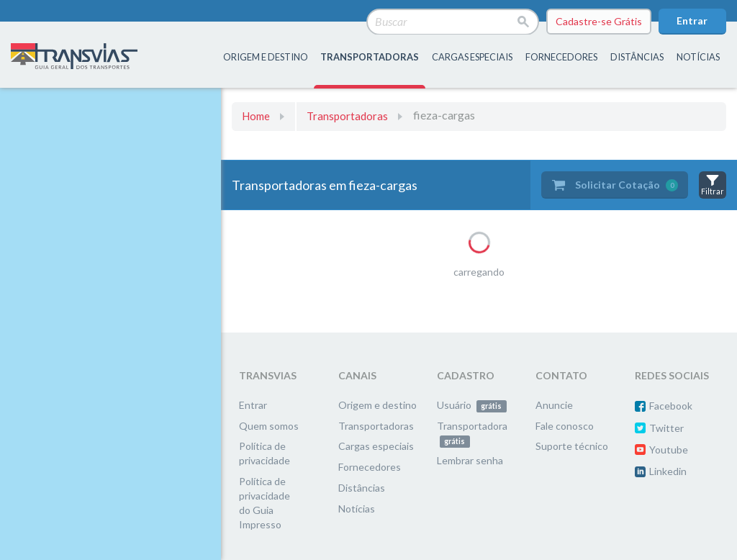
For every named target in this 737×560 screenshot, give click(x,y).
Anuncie (554, 405)
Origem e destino (377, 405)
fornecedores (561, 57)
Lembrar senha (470, 460)
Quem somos (269, 426)
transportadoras (370, 57)
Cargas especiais (472, 57)
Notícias (698, 57)
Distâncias (362, 488)
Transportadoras (347, 116)
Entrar (692, 21)
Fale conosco (565, 426)
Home (256, 116)
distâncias (637, 57)
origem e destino (266, 57)
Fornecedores (370, 467)
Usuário (472, 405)
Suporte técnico (572, 446)
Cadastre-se (599, 22)
